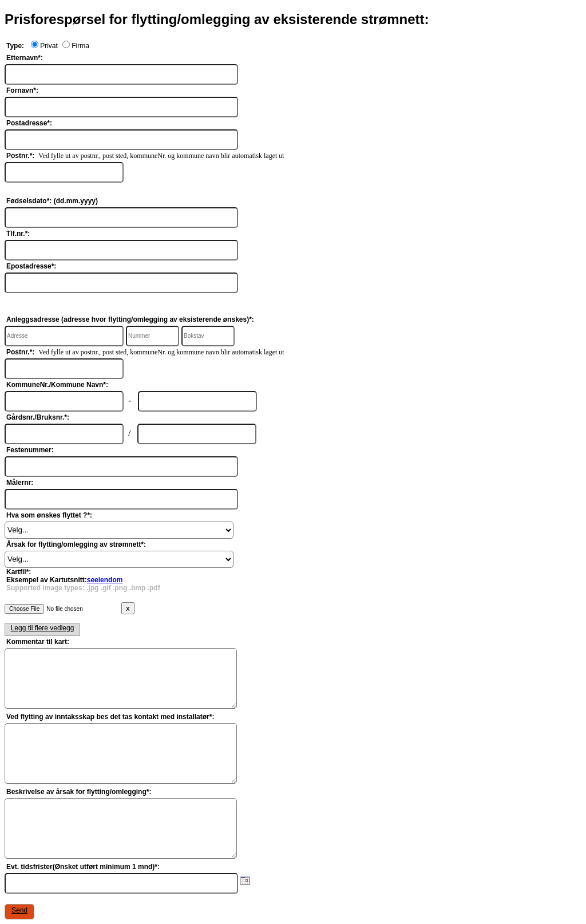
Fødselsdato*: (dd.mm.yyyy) (52, 201)
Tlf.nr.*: (18, 234)
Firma (74, 46)
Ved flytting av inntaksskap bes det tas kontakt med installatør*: (110, 717)
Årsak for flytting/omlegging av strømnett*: (76, 544)
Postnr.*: (20, 156)
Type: (15, 46)
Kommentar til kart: (38, 642)
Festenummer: (30, 450)
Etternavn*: (25, 58)
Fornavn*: (22, 90)
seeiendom (105, 580)
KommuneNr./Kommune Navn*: (57, 385)
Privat (44, 46)
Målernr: (20, 483)
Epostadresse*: (31, 266)
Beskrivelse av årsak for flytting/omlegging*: (79, 792)
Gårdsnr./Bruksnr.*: (38, 417)
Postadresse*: (29, 123)
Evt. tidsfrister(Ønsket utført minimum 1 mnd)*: (83, 867)
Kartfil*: (83, 580)
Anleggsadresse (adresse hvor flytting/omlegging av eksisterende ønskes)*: (130, 319)
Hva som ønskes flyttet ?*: (49, 515)
